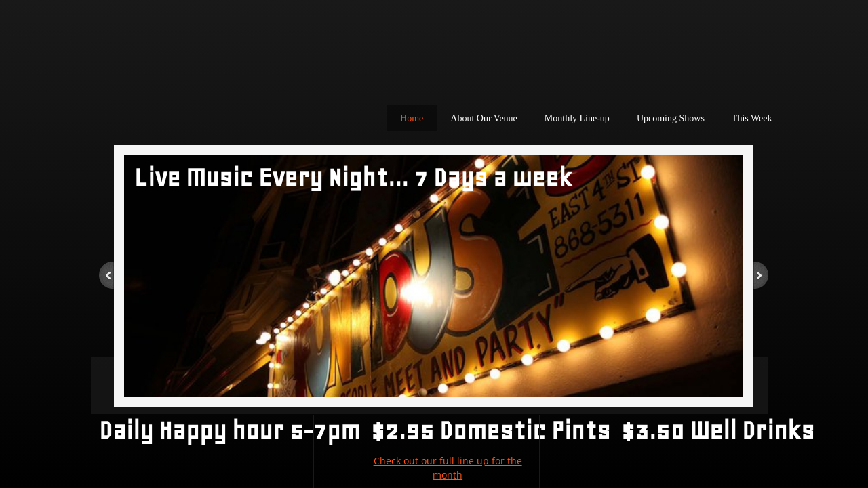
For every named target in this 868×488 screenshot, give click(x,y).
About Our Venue (484, 118)
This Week (752, 118)
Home (412, 118)
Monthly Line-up (577, 118)
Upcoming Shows (671, 118)
